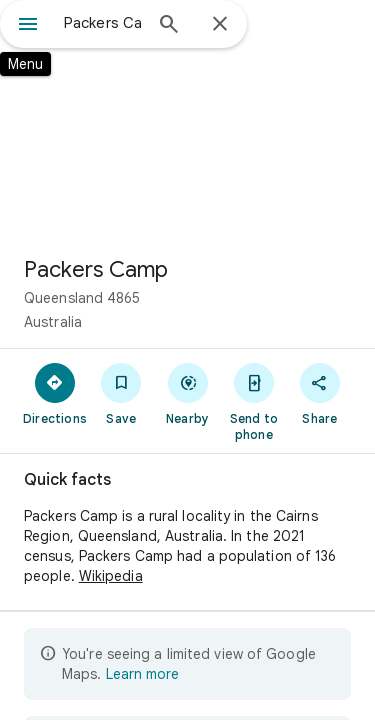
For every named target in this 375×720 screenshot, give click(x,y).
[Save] (121, 393)
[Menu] (28, 26)
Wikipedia (111, 576)
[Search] (169, 26)
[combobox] (102, 23)
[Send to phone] (254, 401)
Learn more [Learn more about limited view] (142, 674)
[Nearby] (187, 393)
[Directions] (55, 393)
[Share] (320, 393)
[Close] (220, 25)
